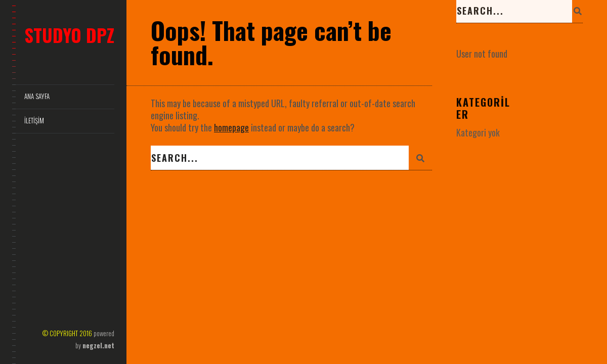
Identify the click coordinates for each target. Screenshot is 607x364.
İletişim (34, 121)
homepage (231, 127)
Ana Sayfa (37, 96)
